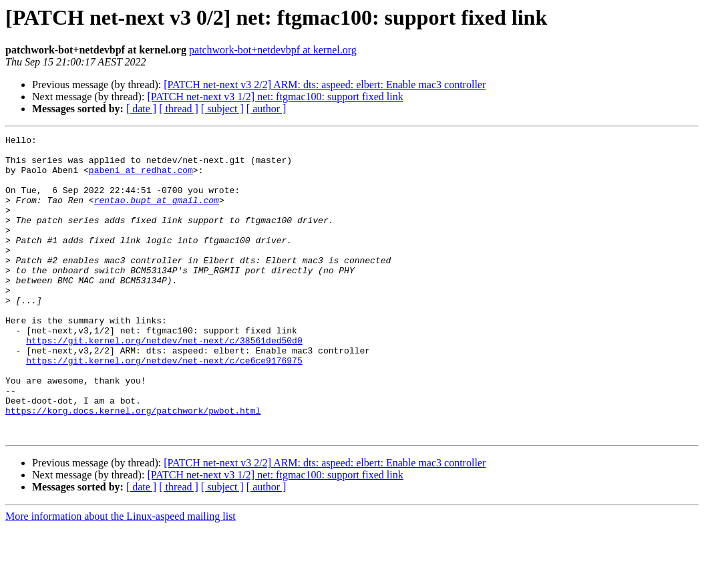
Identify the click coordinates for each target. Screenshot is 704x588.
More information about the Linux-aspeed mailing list (121, 576)
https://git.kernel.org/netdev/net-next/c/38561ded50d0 (164, 382)
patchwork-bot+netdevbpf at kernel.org (273, 50)
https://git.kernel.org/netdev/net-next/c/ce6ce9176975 (164, 406)
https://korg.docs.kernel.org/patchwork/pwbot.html (133, 466)
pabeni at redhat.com (141, 178)
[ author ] (267, 109)
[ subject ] (222, 109)
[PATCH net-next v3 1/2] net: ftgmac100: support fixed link (275, 97)
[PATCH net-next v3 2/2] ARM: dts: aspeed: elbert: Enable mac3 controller (325, 85)
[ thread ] (179, 109)
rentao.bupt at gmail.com (157, 214)
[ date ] (141, 109)
